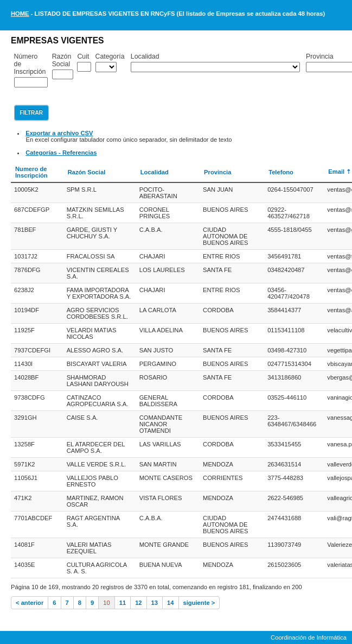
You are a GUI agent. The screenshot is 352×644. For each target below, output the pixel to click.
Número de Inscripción (30, 64)
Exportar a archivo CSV (59, 133)
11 (123, 603)
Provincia (217, 172)
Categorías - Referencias (61, 153)
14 (170, 603)
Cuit (83, 56)
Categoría (110, 56)
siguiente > (199, 603)
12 (138, 603)
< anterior (30, 603)
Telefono (281, 172)
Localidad (145, 56)
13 (155, 603)
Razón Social (62, 60)
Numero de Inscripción (31, 172)
